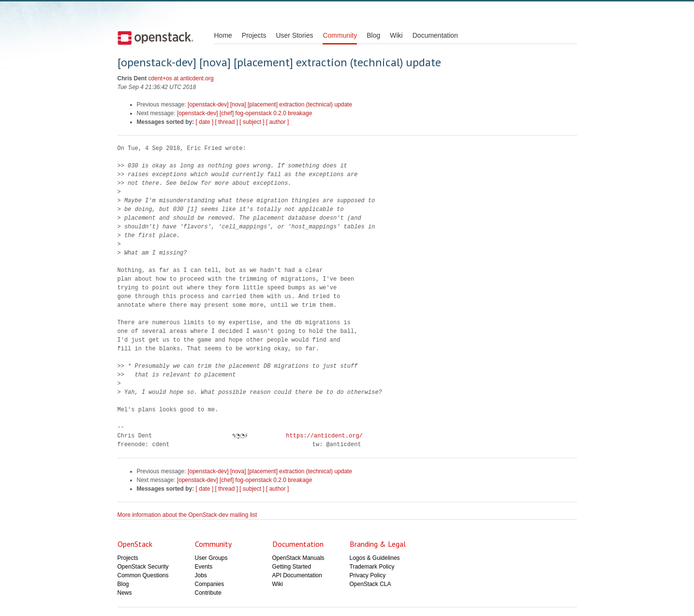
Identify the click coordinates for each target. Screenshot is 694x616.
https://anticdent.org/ (322, 436)
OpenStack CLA (370, 584)
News (125, 593)
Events (204, 567)
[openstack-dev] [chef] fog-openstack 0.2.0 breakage (245, 113)
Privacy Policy (368, 575)
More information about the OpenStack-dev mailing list (187, 515)
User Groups (211, 558)
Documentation (435, 35)
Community (340, 35)
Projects (254, 35)
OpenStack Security (143, 567)
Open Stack (155, 38)
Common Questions (143, 575)
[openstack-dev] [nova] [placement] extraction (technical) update (270, 105)
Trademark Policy (372, 567)
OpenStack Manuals (298, 558)
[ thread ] (227, 122)
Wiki (396, 35)
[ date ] (205, 122)
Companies (210, 584)
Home (223, 35)
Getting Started (292, 567)
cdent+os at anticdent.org (181, 78)
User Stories (294, 35)
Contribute (208, 593)
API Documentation (297, 575)
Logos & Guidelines (375, 558)
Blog (373, 35)
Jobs (201, 575)
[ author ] (277, 122)
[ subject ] (252, 122)
